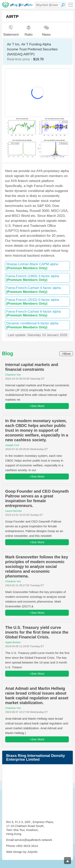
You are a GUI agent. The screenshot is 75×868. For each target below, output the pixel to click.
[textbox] (50, 5)
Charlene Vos (13, 375)
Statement (11, 29)
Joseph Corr (12, 445)
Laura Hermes (13, 511)
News (46, 29)
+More (66, 354)
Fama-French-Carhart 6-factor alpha (37, 313)
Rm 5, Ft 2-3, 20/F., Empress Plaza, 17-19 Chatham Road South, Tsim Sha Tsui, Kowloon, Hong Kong (30, 828)
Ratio (29, 29)
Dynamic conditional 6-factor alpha (37, 325)
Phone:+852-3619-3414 (22, 846)
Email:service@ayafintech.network (29, 840)
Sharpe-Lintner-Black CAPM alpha (37, 266)
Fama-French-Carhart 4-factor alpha (37, 290)
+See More (37, 406)
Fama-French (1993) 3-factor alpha (37, 278)
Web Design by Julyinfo (22, 852)
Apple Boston (13, 642)
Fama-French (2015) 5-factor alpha (37, 302)
